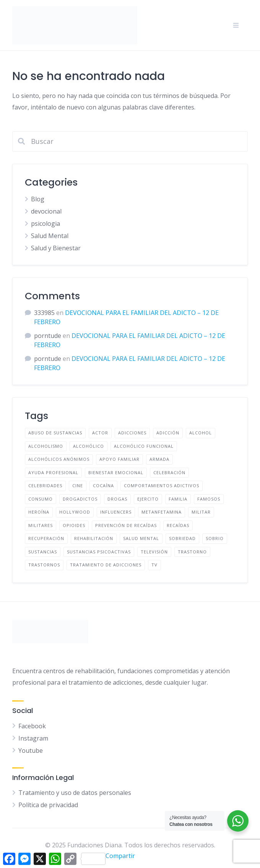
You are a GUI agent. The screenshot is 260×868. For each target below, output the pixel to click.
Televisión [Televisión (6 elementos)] (154, 552)
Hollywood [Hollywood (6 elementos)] (75, 512)
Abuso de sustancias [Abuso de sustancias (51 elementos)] (55, 433)
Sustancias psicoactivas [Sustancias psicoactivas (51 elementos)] (99, 552)
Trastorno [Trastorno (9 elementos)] (192, 552)
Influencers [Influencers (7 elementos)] (116, 512)
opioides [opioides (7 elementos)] (74, 525)
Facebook (32, 726)
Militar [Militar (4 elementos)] (201, 512)
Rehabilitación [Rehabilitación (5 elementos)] (94, 538)
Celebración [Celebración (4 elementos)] (169, 472)
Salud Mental (50, 236)
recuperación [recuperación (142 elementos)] (46, 538)
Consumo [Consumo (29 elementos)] (41, 499)
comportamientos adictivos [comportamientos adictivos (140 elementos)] (162, 485)
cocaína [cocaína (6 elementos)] (103, 485)
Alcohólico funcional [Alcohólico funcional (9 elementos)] (144, 446)
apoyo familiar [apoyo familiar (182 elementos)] (119, 459)
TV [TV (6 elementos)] (154, 565)
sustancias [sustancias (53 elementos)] (43, 552)
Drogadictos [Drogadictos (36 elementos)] (80, 499)
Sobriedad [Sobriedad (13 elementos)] (182, 538)
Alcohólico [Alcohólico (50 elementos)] (89, 446)
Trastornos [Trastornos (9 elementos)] (44, 565)
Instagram (33, 738)
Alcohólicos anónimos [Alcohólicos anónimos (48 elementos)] (59, 459)
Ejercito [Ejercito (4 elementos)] (148, 499)
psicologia (45, 224)
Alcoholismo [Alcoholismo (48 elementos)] (46, 446)
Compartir (108, 858)
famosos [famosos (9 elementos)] (209, 499)
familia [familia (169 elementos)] (178, 499)
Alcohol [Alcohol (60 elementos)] (201, 433)
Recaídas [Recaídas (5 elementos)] (178, 525)
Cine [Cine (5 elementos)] (78, 485)
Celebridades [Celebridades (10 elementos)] (45, 485)
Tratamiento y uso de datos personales (75, 793)
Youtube (31, 751)
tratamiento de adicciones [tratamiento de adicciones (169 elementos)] (106, 565)
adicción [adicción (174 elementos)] (168, 433)
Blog (38, 199)
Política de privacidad (48, 805)
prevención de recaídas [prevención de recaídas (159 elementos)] (126, 525)
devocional (46, 211)
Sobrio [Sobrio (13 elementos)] (215, 538)
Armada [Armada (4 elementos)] (159, 459)
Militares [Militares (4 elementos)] (41, 525)
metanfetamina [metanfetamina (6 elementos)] (162, 512)
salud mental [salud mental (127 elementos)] (141, 538)
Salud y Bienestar (56, 248)
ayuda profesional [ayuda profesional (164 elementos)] (53, 472)
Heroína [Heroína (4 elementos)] (39, 512)
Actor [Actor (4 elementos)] (100, 433)
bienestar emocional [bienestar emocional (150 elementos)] (116, 472)
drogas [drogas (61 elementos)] (117, 499)
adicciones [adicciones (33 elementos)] (132, 433)
